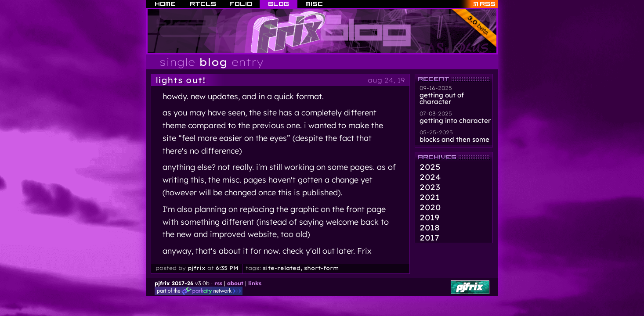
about (235, 283)
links (255, 283)
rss (218, 283)
